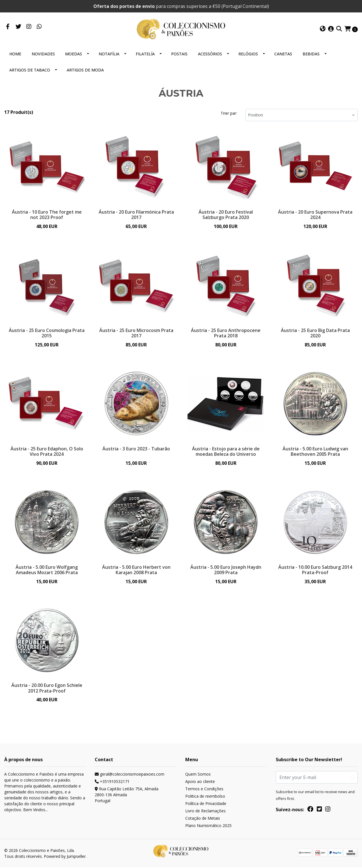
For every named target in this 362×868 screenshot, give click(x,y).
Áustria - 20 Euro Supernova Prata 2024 (315, 215)
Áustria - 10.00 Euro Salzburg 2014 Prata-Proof (315, 570)
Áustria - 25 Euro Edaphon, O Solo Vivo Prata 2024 (47, 452)
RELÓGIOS (248, 54)
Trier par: (229, 113)
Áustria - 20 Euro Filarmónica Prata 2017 (136, 215)
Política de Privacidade (206, 805)
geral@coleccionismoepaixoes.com (130, 775)
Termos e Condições (204, 790)
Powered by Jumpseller (65, 857)
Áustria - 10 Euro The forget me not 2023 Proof (47, 215)
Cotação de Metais (203, 819)
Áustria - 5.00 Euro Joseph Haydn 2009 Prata (226, 570)
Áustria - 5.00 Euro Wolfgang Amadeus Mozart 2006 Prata (47, 570)
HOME (15, 54)
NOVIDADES (43, 54)
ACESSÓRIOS (210, 54)
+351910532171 (112, 783)
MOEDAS (74, 54)
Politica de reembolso (205, 797)
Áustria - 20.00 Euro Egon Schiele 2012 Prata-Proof (47, 689)
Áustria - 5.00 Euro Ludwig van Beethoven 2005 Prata (315, 452)
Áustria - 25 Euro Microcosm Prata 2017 (136, 333)
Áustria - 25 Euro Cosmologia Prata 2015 (47, 333)
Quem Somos (198, 775)
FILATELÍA (145, 54)
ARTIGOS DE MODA (85, 70)
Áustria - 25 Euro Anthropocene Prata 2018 (226, 333)
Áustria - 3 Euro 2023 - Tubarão (136, 449)
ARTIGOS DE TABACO (30, 70)
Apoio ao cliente (200, 783)
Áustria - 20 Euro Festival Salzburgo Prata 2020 (226, 215)
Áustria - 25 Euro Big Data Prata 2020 (315, 333)
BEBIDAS (311, 54)
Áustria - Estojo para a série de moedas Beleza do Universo (226, 452)
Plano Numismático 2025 (208, 827)
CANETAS (283, 54)
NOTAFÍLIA (109, 54)
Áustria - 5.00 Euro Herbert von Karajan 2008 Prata (136, 570)
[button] (323, 29)
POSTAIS (179, 54)
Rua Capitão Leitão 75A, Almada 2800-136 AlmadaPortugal (127, 796)
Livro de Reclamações (205, 812)
